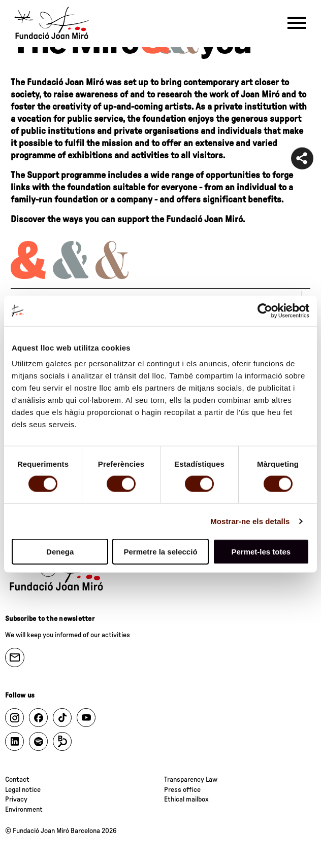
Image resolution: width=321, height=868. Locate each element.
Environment (24, 810)
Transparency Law (191, 780)
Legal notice (23, 790)
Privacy (16, 800)
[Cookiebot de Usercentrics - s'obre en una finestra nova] (265, 310)
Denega (60, 552)
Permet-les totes (261, 552)
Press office (182, 790)
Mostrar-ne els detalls (250, 521)
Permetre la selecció (160, 552)
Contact (17, 780)
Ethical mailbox (186, 800)
